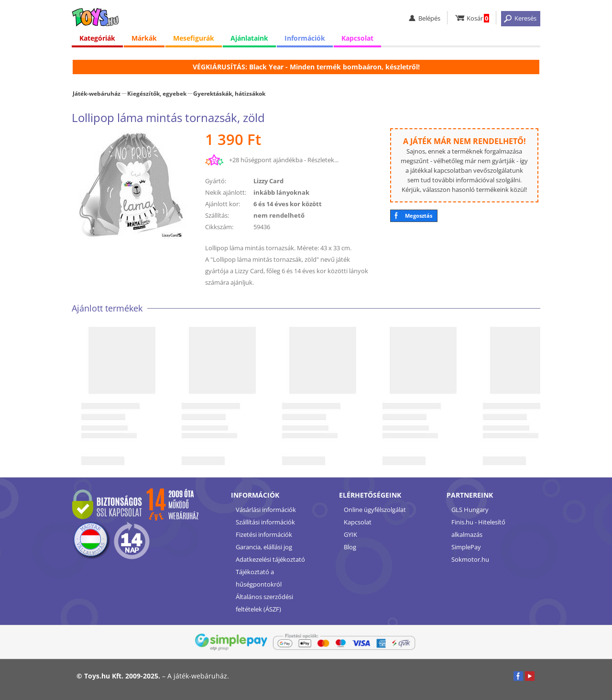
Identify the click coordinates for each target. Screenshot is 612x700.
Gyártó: (216, 181)
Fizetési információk (264, 534)
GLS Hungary (470, 510)
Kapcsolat (357, 38)
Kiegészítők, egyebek (157, 93)
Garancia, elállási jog (264, 547)
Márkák (144, 38)
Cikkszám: (219, 227)
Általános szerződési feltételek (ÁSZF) (264, 603)
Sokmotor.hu (470, 559)
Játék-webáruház (97, 93)
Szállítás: (217, 215)
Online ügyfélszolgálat (375, 510)
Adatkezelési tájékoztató (270, 559)
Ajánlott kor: (223, 204)
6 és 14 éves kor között (288, 204)
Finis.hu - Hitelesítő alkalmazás (478, 528)
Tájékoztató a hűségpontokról (259, 578)
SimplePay (466, 547)
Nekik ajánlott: (226, 192)
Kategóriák (97, 38)
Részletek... (323, 160)
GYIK (350, 534)
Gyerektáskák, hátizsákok (229, 93)
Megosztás (419, 216)
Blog (350, 547)
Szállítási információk (265, 522)
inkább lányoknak (281, 192)
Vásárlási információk (266, 510)
